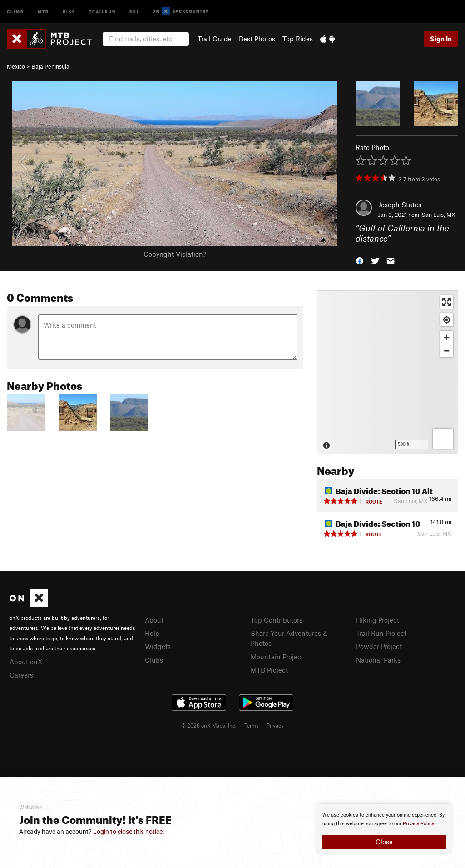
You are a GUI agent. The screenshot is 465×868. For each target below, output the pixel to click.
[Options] (443, 439)
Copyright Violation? (175, 254)
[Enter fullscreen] (447, 302)
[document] (384, 830)
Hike (69, 11)
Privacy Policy (418, 824)
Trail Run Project (381, 633)
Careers (21, 675)
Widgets (158, 646)
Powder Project (379, 646)
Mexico (16, 66)
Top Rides (298, 39)
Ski (134, 11)
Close (384, 842)
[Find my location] (447, 320)
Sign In (441, 39)
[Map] (388, 372)
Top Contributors (277, 620)
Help (152, 633)
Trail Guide (215, 39)
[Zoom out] (447, 351)
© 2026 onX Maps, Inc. (209, 725)
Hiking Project (378, 620)
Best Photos (257, 39)
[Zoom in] (447, 337)
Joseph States (400, 205)
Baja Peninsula (50, 66)
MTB (43, 11)
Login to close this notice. (129, 832)
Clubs (154, 660)
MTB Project (269, 670)
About (154, 620)
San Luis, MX (438, 215)
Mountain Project (277, 657)
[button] (360, 260)
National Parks (378, 660)
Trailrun (102, 11)
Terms (252, 725)
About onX (26, 662)
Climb (15, 11)
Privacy (275, 725)
